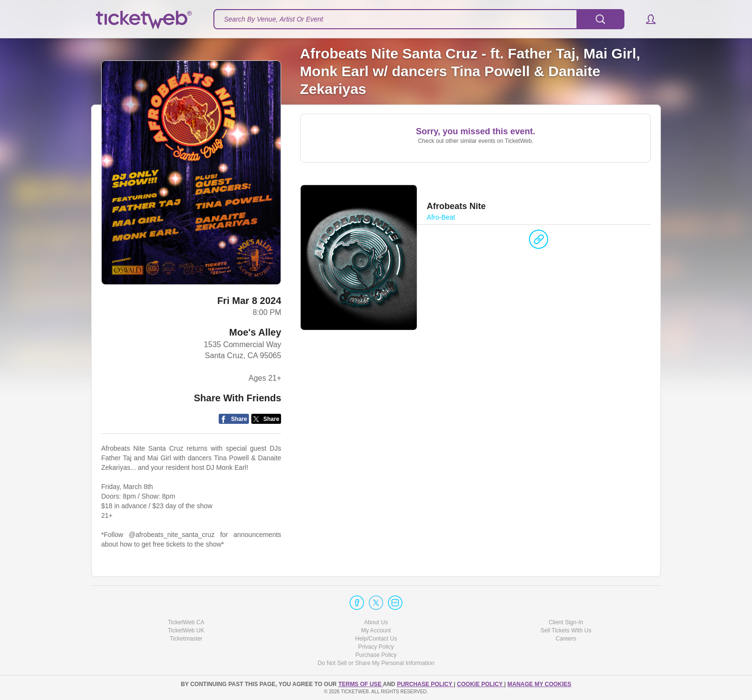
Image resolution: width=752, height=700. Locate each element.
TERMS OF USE (360, 684)
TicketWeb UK (186, 630)
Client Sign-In (566, 622)
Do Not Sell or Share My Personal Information (376, 663)
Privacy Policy (376, 647)
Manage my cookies (539, 684)
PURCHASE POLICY (425, 684)
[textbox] (419, 19)
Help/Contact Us (376, 639)
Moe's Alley (255, 332)
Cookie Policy (481, 684)
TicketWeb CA (186, 622)
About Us (376, 622)
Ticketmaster (186, 639)
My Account (376, 630)
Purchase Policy (376, 655)
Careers (566, 639)
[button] (646, 19)
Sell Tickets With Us (566, 630)
